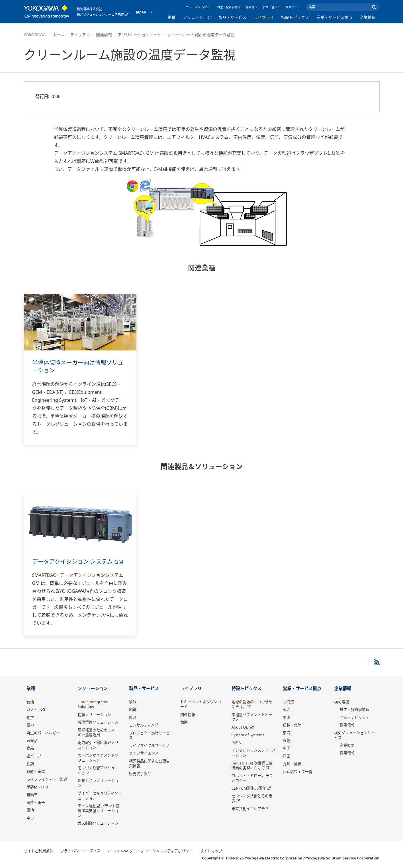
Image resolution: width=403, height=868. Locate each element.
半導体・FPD (37, 787)
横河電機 (341, 702)
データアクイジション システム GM (78, 562)
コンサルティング (144, 725)
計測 (133, 717)
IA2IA (236, 743)
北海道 (288, 702)
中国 (287, 748)
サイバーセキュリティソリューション (100, 795)
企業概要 (347, 745)
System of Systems (248, 735)
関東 (287, 717)
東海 (287, 733)
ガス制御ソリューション (98, 823)
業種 (171, 17)
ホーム (58, 35)
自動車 (32, 795)
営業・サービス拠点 (334, 17)
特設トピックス (295, 17)
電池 (30, 810)
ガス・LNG (36, 709)
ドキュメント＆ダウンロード (201, 704)
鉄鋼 (30, 764)
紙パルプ (34, 756)
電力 (30, 725)
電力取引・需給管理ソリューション (98, 745)
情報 (133, 702)
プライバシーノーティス (80, 851)
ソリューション (197, 17)
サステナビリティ (354, 717)
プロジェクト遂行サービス (149, 735)
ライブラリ (264, 17)
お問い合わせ (271, 7)
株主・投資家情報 (229, 7)
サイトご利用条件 (38, 851)
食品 (30, 748)
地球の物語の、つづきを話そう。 (252, 704)
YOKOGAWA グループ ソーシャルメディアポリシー (150, 851)
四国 (287, 756)
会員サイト (293, 7)
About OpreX (243, 727)
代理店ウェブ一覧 (298, 772)
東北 (287, 709)
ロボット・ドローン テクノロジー (252, 778)
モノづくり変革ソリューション (98, 770)
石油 (30, 702)
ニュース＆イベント (199, 7)
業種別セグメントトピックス (252, 717)
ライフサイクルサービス (149, 745)
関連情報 (104, 35)
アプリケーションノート (139, 35)
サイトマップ (211, 851)
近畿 (287, 741)
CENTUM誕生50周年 (249, 788)
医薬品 (32, 741)
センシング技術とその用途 (252, 798)
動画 (184, 722)
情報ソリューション (94, 715)
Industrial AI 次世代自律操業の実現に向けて (252, 765)
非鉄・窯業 (36, 772)
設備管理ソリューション (98, 722)
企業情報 (368, 17)
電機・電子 (36, 802)
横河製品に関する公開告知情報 (149, 763)
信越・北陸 (292, 725)
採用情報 (251, 7)
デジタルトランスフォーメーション (254, 753)
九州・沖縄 (292, 764)
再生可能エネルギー (43, 733)
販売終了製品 (140, 774)
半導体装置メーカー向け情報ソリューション (78, 366)
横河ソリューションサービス (354, 735)
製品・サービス (232, 17)
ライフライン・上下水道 (47, 779)
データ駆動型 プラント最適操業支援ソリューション (99, 811)
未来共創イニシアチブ (250, 809)
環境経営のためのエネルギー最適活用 (98, 732)
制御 (133, 709)
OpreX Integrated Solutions (93, 704)
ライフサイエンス (144, 753)
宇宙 (30, 818)
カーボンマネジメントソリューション (98, 758)
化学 (30, 717)
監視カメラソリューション (98, 783)
